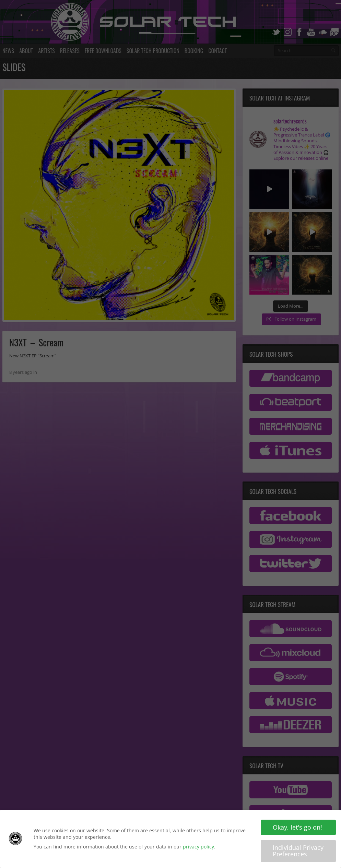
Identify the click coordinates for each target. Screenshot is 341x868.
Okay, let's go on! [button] (297, 828)
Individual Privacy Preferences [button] (298, 852)
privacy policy (198, 847)
